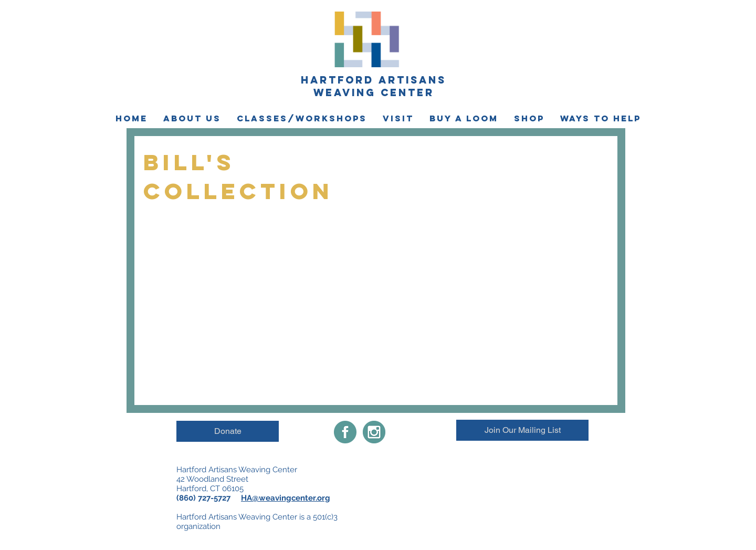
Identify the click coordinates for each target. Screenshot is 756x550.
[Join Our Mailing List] (522, 430)
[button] (192, 118)
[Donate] (228, 431)
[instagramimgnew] (374, 432)
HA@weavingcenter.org (286, 498)
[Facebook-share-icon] (345, 432)
